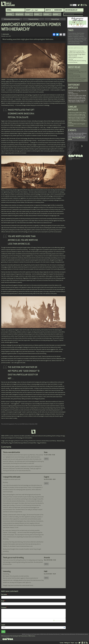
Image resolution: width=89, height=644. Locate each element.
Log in (76, 643)
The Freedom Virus (73, 94)
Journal (9, 10)
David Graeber (81, 33)
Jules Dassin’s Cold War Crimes (76, 102)
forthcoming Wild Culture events (77, 138)
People (72, 643)
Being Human (19, 14)
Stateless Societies (79, 38)
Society (28, 10)
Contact (62, 643)
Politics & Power (55, 19)
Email (3, 601)
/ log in (36, 10)
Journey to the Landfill (74, 77)
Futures (27, 14)
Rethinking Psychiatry (74, 75)
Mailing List (67, 643)
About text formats (59, 621)
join (33, 10)
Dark (71, 5)
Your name (4, 594)
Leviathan (76, 36)
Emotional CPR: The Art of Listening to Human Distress (77, 61)
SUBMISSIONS (58, 10)
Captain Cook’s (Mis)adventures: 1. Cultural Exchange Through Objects (77, 53)
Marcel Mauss (78, 40)
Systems (55, 14)
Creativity (9, 14)
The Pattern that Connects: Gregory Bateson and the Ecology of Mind (77, 79)
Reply (46, 459)
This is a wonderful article (11, 452)
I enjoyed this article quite (12, 477)
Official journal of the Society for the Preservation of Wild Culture (18, 636)
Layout (3, 625)
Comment (4, 607)
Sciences (46, 14)
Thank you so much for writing (13, 557)
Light (75, 5)
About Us (48, 10)
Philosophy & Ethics (33, 19)
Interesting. (7, 571)
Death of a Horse (73, 56)
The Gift (84, 40)
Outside (36, 14)
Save (3, 632)
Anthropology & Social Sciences (12, 19)
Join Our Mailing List (71, 10)
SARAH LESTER (5, 436)
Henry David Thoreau (74, 41)
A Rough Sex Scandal (74, 70)
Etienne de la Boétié (74, 35)
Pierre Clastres (72, 33)
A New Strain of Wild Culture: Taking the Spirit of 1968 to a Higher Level (77, 96)
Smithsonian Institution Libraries (38, 441)
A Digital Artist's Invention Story (77, 51)
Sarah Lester (6, 34)
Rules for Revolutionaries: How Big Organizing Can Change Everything (77, 99)
